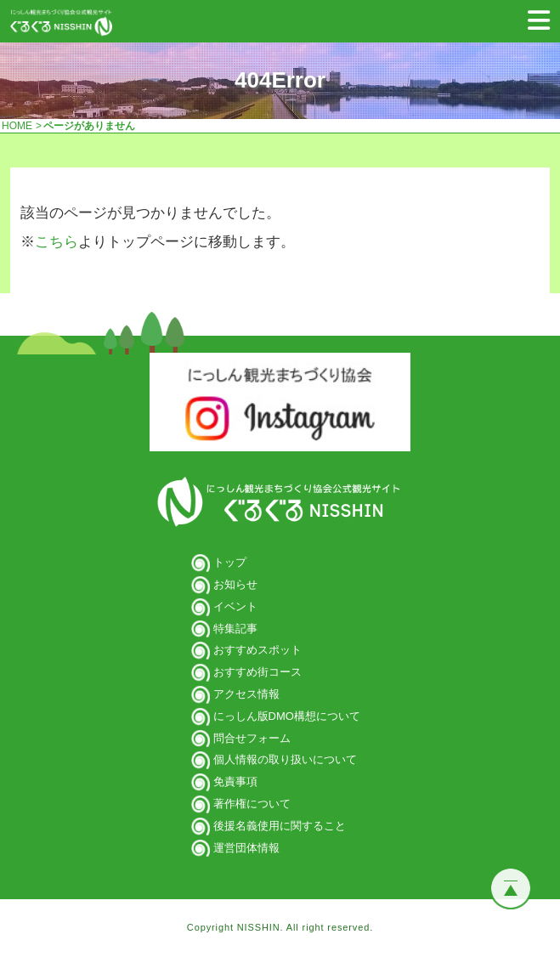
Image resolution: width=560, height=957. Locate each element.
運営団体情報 (246, 848)
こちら (57, 242)
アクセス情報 (246, 694)
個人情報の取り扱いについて (285, 759)
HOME (17, 126)
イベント (235, 606)
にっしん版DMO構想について (287, 716)
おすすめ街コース (257, 672)
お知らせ (235, 584)
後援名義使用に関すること (280, 826)
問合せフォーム (252, 738)
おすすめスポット (257, 650)
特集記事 (235, 629)
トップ (230, 562)
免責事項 (235, 781)
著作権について (252, 804)
